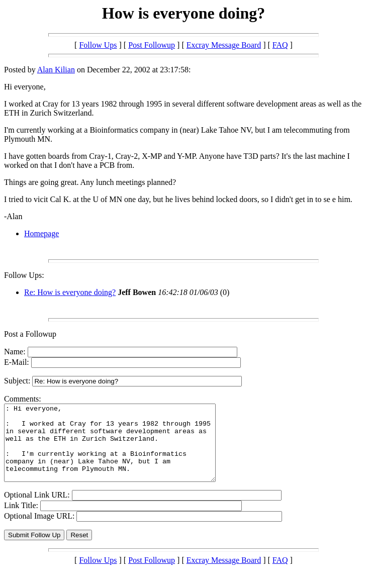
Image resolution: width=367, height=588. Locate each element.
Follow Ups (98, 45)
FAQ (280, 45)
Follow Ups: (24, 275)
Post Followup (152, 45)
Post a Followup (30, 334)
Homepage (41, 233)
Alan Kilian (56, 70)
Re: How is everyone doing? (70, 292)
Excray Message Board (224, 45)
